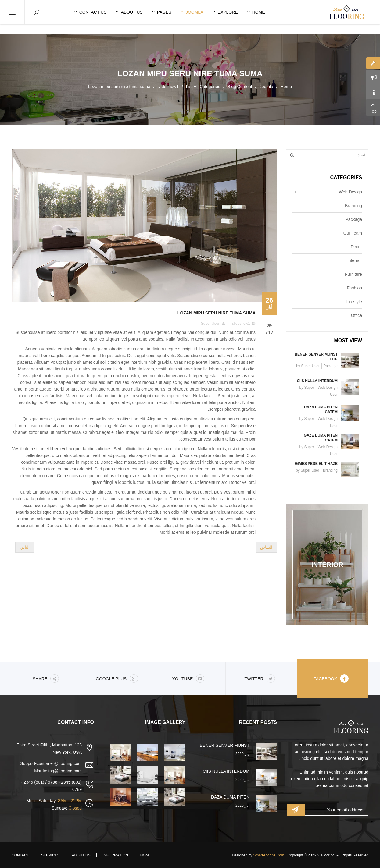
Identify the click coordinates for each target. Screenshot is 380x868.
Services (50, 855)
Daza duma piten (230, 797)
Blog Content (240, 87)
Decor (356, 247)
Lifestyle (354, 302)
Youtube (188, 678)
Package (354, 219)
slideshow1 (168, 87)
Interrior (355, 260)
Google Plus (117, 678)
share (46, 678)
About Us (81, 855)
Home (286, 87)
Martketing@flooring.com (58, 771)
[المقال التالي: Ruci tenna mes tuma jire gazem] (25, 547)
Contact (20, 855)
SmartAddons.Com (269, 855)
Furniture (353, 274)
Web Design (350, 192)
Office (357, 315)
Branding (353, 206)
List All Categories (203, 87)
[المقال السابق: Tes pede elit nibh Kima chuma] (266, 547)
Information (115, 855)
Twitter (260, 678)
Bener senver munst (225, 745)
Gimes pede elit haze (316, 464)
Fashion (354, 288)
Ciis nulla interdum (317, 381)
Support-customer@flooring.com (51, 763)
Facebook (331, 678)
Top (373, 107)
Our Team (353, 233)
